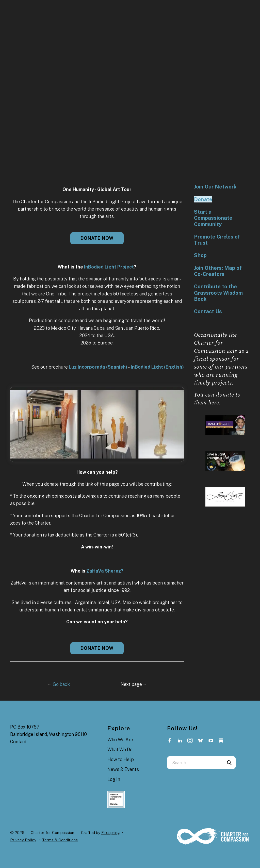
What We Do (120, 749)
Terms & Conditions (60, 840)
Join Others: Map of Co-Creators (218, 271)
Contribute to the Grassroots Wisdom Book (218, 293)
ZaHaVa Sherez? (105, 571)
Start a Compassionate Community (213, 218)
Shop (200, 255)
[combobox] (195, 763)
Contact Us (208, 311)
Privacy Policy (23, 840)
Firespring (111, 833)
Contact (18, 742)
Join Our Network (215, 187)
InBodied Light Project (109, 267)
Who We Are (120, 740)
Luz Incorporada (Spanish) (98, 367)
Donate (203, 199)
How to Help (121, 759)
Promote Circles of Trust (217, 240)
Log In (114, 779)
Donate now (97, 238)
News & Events (123, 769)
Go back (59, 684)
